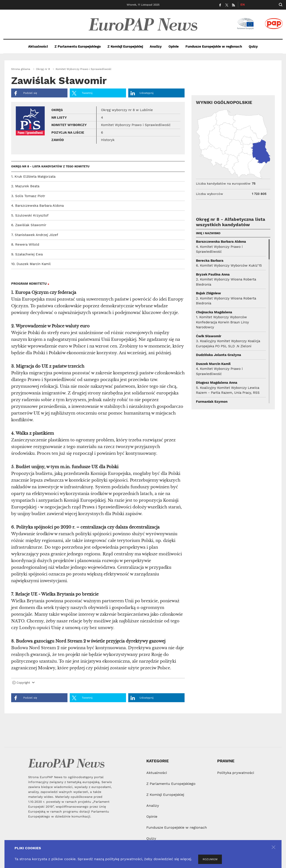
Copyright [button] (23, 683)
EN (243, 4)
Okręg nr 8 (43, 69)
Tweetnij (82, 93)
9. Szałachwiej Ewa (27, 254)
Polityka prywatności (236, 773)
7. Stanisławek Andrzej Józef (35, 235)
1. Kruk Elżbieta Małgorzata (33, 177)
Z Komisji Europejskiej (125, 46)
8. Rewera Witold (25, 244)
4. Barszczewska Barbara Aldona (37, 206)
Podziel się (25, 93)
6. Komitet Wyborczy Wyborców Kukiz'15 (229, 265)
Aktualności (38, 46)
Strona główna (21, 69)
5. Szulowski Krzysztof (30, 215)
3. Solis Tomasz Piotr (28, 196)
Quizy (253, 46)
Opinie (174, 46)
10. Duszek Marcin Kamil (31, 264)
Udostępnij (142, 93)
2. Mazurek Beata (25, 186)
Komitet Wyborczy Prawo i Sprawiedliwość (84, 69)
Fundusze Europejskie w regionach (214, 46)
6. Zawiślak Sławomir (29, 225)
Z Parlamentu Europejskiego (78, 46)
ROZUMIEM (210, 859)
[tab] (98, 684)
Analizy (156, 46)
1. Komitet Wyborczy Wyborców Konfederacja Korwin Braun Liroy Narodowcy (222, 322)
